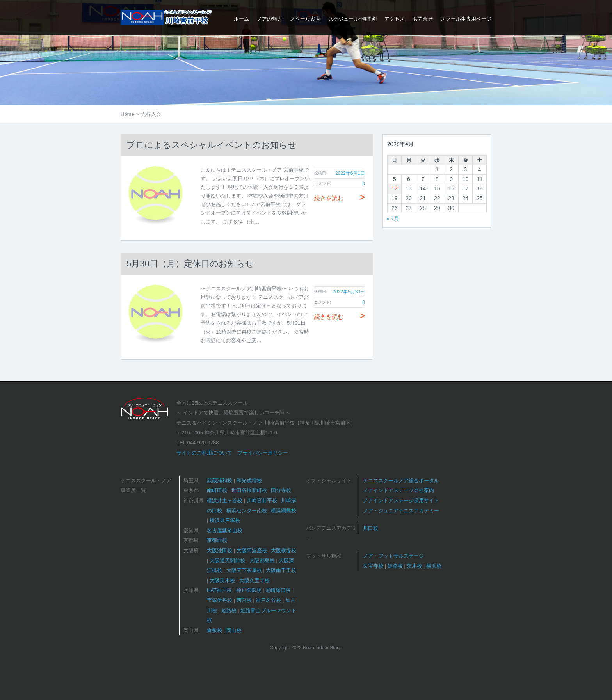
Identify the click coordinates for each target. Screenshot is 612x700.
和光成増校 (249, 481)
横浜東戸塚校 (225, 520)
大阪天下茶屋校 (244, 570)
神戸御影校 (249, 590)
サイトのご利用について (204, 453)
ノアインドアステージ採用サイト (401, 500)
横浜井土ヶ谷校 (225, 500)
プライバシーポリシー (263, 453)
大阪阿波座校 (252, 550)
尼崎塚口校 (278, 590)
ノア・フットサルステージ (393, 556)
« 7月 (393, 219)
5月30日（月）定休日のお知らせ (190, 264)
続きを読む (340, 198)
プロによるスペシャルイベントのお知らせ (212, 145)
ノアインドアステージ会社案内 (399, 490)
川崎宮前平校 (262, 500)
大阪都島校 (262, 561)
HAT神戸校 (219, 590)
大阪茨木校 (222, 580)
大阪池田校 (220, 550)
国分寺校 (281, 490)
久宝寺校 (373, 566)
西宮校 (244, 600)
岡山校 (234, 630)
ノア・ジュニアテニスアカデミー (401, 511)
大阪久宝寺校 (254, 580)
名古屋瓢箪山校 (225, 530)
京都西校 (217, 540)
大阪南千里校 (281, 570)
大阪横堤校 (284, 550)
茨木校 (414, 566)
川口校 (371, 528)
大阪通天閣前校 (227, 561)
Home (127, 114)
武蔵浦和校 (220, 481)
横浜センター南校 (247, 511)
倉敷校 (214, 630)
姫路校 (229, 610)
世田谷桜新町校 (249, 490)
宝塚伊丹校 (220, 600)
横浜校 (434, 566)
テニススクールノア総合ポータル (401, 481)
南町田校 (217, 490)
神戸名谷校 (268, 600)
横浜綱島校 (284, 511)
